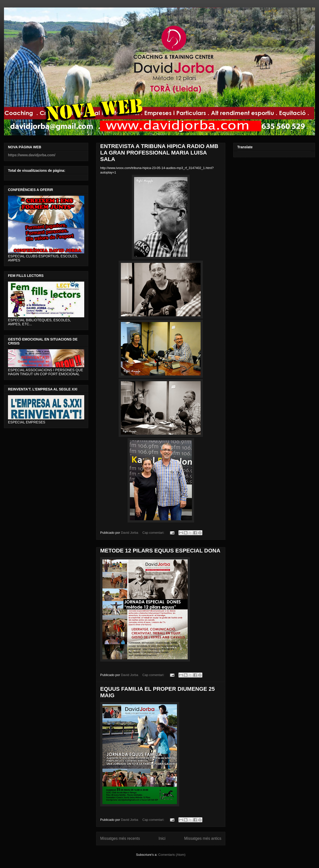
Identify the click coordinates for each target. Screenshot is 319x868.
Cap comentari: (154, 533)
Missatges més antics (203, 838)
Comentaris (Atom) (172, 855)
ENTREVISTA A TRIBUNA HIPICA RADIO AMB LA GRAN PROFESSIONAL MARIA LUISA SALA (159, 153)
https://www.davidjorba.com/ (32, 155)
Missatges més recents (120, 838)
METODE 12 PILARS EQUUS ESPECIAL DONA (160, 551)
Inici (162, 838)
